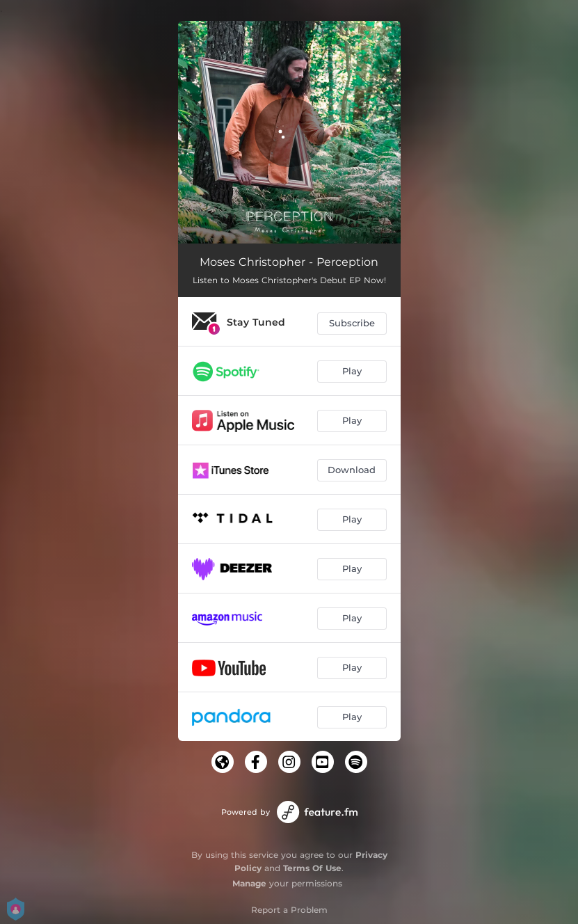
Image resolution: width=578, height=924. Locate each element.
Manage (249, 883)
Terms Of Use (312, 868)
